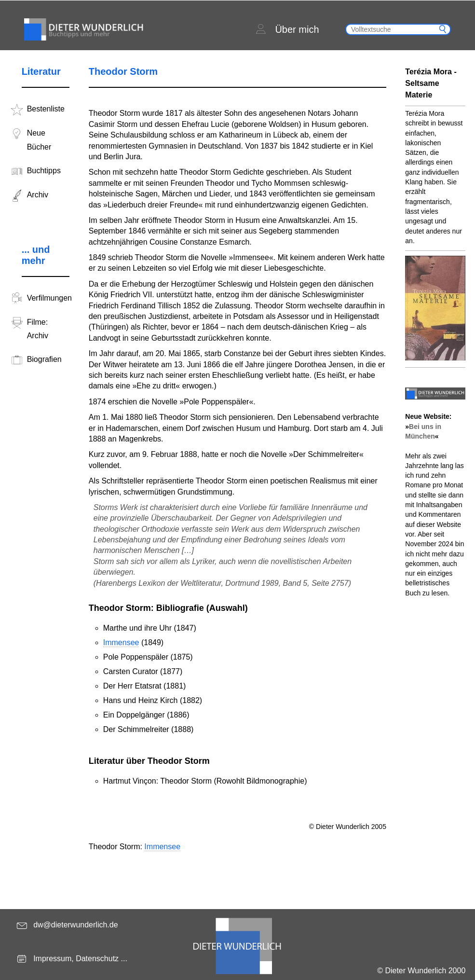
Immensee (121, 642)
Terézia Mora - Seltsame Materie (431, 83)
